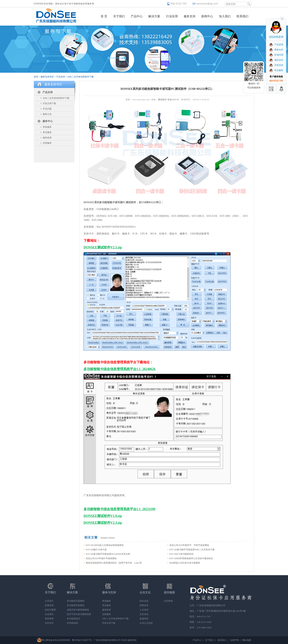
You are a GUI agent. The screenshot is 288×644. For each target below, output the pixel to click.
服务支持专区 (47, 77)
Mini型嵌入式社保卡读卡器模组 (185, 563)
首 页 (104, 16)
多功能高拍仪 (73, 619)
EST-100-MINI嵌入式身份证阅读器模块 (105, 545)
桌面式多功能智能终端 (78, 610)
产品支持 (61, 77)
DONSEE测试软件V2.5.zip (103, 247)
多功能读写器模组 (76, 601)
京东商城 (168, 601)
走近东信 (144, 614)
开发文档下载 (49, 103)
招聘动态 (144, 605)
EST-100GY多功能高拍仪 (181, 554)
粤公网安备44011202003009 (56, 640)
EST (174, 100)
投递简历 (144, 619)
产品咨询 (276, 45)
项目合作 (276, 60)
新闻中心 (207, 16)
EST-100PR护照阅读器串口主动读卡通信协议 (191, 558)
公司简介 (49, 601)
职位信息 (144, 601)
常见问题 (47, 109)
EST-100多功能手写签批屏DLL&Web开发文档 (108, 554)
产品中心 (137, 16)
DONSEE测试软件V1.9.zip (103, 516)
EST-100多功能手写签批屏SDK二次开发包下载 (192, 550)
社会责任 (49, 614)
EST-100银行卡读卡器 (96, 550)
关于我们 (119, 16)
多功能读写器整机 (76, 605)
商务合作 (276, 50)
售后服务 (47, 132)
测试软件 (162, 100)
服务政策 (47, 138)
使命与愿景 (50, 610)
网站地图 (247, 640)
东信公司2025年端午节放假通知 (101, 558)
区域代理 (276, 55)
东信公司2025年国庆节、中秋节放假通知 (189, 545)
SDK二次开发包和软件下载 (80, 77)
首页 (36, 77)
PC (178, 100)
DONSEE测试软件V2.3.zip (103, 523)
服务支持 (190, 16)
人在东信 (144, 610)
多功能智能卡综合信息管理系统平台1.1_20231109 (119, 509)
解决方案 (154, 16)
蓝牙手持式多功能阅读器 (79, 614)
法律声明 (234, 640)
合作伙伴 (49, 623)
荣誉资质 (49, 619)
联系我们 (242, 16)
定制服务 (47, 143)
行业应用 (172, 16)
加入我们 (225, 16)
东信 (170, 100)
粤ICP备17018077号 (82, 640)
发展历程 (49, 605)
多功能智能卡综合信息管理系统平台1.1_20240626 (120, 369)
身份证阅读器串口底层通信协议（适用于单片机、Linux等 (114, 563)
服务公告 (47, 114)
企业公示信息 (146, 623)
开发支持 (276, 65)
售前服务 (47, 127)
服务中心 (48, 121)
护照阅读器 (72, 623)
